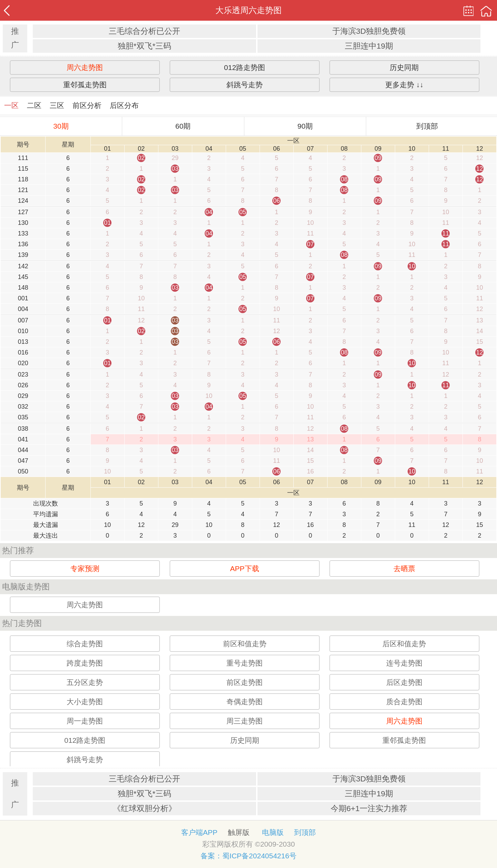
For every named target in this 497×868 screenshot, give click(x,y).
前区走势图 (245, 682)
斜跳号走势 (245, 85)
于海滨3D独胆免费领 (369, 31)
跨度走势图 (85, 663)
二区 (34, 105)
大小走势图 (85, 702)
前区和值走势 (245, 644)
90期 (305, 126)
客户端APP (199, 832)
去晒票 (404, 568)
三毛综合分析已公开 (144, 31)
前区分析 (87, 105)
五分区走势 (85, 682)
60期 (183, 126)
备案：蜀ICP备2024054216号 (248, 856)
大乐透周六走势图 (248, 10)
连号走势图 (404, 663)
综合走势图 (85, 644)
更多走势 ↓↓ (404, 85)
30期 (61, 126)
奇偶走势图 (245, 702)
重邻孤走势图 (85, 85)
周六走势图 (85, 67)
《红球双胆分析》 (145, 809)
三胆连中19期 (369, 46)
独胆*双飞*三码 (145, 46)
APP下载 (245, 568)
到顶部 (427, 126)
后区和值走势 (404, 644)
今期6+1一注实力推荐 (369, 809)
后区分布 (124, 105)
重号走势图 (245, 663)
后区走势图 (404, 682)
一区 (11, 105)
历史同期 (404, 67)
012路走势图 (245, 67)
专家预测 (85, 568)
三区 (57, 105)
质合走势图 (404, 702)
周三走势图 (245, 721)
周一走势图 (85, 721)
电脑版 (273, 832)
